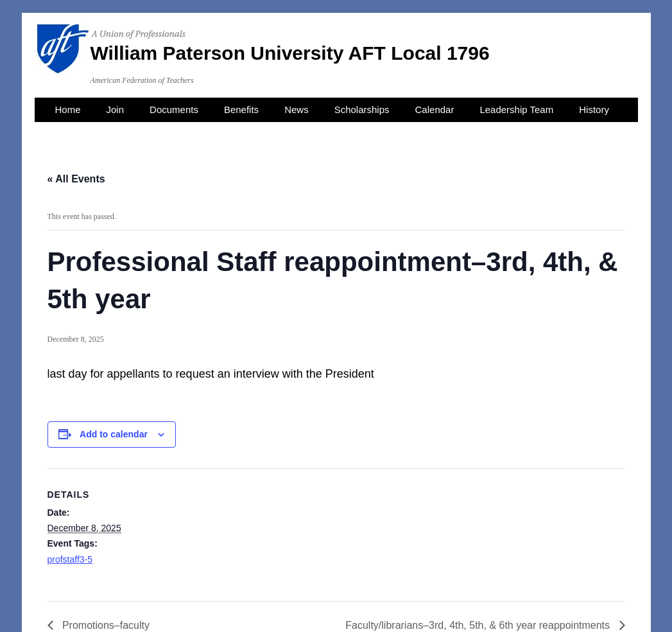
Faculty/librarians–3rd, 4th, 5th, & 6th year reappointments (479, 625)
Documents (174, 110)
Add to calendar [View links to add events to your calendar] (114, 434)
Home (68, 110)
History (594, 110)
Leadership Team (516, 110)
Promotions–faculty (105, 625)
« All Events (76, 179)
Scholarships (362, 110)
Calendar (435, 110)
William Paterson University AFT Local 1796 (290, 53)
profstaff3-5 (70, 559)
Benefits (241, 110)
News (297, 110)
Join (116, 110)
